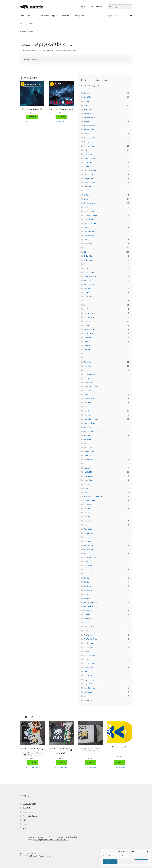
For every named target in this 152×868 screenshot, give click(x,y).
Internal (87, 354)
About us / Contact (27, 24)
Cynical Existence (90, 203)
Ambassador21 (89, 130)
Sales (24, 820)
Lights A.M (88, 390)
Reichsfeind (88, 541)
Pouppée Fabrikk (90, 500)
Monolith (87, 464)
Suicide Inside (89, 606)
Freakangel (88, 289)
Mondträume (89, 460)
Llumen (87, 395)
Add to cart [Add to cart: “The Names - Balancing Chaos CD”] (61, 117)
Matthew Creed (89, 423)
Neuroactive (88, 476)
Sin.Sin (86, 578)
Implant (87, 350)
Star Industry (89, 590)
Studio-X (87, 598)
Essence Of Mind (90, 276)
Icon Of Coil (88, 342)
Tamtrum (87, 619)
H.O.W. (86, 309)
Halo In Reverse (90, 313)
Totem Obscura (90, 655)
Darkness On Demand (92, 215)
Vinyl (29, 16)
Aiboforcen (88, 121)
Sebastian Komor (90, 558)
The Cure (87, 631)
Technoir (87, 623)
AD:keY (86, 105)
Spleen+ (55, 16)
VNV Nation (88, 692)
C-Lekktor (88, 166)
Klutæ (86, 370)
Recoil (86, 525)
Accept (110, 862)
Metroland (88, 439)
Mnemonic (88, 456)
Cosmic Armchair (90, 183)
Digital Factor (89, 231)
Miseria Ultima (89, 452)
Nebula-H (87, 468)
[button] (148, 852)
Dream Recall (89, 244)
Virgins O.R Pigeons (91, 684)
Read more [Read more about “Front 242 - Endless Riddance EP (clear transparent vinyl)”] (90, 762)
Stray (86, 594)
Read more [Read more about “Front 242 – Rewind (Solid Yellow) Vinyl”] (119, 762)
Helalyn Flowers (90, 329)
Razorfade (88, 517)
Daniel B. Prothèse (91, 211)
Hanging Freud (89, 317)
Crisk (86, 191)
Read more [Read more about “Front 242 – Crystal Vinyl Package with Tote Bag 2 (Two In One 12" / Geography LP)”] (61, 762)
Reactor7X (88, 521)
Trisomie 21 (88, 659)
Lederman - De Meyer (91, 386)
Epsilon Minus (89, 272)
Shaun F (87, 570)
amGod (87, 134)
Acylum (87, 101)
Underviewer (88, 668)
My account (83, 7)
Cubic (86, 199)
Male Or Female (90, 411)
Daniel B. (87, 207)
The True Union (89, 643)
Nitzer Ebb (88, 480)
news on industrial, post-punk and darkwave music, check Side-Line (57, 837)
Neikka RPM (88, 472)
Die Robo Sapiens (90, 223)
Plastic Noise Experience (93, 496)
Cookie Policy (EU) (29, 804)
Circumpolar (88, 174)
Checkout (99, 7)
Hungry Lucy (88, 333)
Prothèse (87, 504)
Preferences (141, 862)
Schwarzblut (88, 549)
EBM (86, 252)
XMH (86, 696)
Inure (86, 358)
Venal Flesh (88, 676)
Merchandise (88, 435)
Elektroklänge (89, 256)
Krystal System (89, 378)
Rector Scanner (89, 533)
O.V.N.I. (86, 492)
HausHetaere (89, 321)
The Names (88, 635)
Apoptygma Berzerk (91, 138)
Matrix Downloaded (91, 419)
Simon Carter (89, 574)
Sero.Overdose (89, 566)
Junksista (87, 362)
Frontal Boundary (90, 297)
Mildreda (87, 443)
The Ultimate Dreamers (93, 647)
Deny (126, 862)
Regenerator (89, 537)
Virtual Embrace (90, 688)
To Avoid (87, 651)
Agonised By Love (90, 117)
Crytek (86, 195)
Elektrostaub (89, 260)
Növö (86, 488)
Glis (85, 305)
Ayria (86, 150)
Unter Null (88, 672)
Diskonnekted (89, 236)
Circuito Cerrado (90, 170)
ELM (85, 264)
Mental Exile (88, 427)
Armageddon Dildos (91, 142)
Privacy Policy (25, 856)
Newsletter (66, 16)
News (22, 16)
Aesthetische (89, 113)
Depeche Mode (89, 219)
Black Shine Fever (90, 158)
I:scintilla (87, 337)
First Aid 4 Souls (90, 280)
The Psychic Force (90, 639)
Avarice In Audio (90, 146)
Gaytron (87, 301)
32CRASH (87, 93)
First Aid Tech (89, 285)
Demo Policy (27, 808)
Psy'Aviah (87, 513)
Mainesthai (88, 403)
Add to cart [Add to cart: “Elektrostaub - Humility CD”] (32, 117)
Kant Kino (88, 366)
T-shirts (87, 615)
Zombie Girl (88, 700)
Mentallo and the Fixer (92, 431)
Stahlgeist (88, 586)
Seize (86, 562)
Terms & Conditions (30, 816)
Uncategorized (89, 663)
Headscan (87, 325)
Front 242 (87, 293)
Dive (85, 240)
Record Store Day (90, 529)
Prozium (87, 509)
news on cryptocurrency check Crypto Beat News (50, 840)
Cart (91, 7)
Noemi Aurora (89, 484)
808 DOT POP (89, 97)
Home (24, 32)
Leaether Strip (89, 382)
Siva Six (87, 582)
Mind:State (88, 447)
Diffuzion (87, 227)
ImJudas (87, 346)
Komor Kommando (91, 374)
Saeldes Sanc (89, 545)
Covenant (87, 187)
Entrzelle (87, 268)
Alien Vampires (89, 126)
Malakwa (87, 407)
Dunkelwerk (88, 248)
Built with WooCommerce (41, 856)
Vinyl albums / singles (92, 680)
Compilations (89, 179)
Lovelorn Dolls (89, 399)
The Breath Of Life (91, 627)
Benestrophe (89, 154)
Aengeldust (88, 109)
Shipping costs (79, 16)
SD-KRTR (87, 553)
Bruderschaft (89, 162)
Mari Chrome (89, 415)
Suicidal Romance (90, 602)
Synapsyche (88, 610)
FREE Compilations (42, 16)
